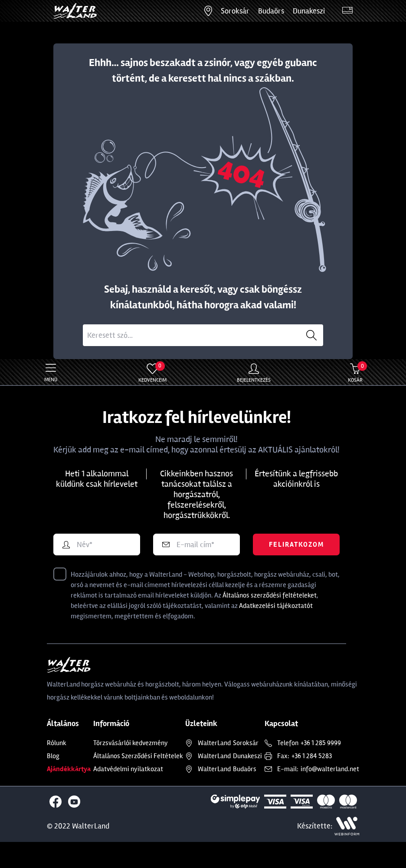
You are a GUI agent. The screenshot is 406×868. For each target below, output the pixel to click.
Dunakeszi (309, 11)
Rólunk (57, 743)
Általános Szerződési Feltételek (138, 756)
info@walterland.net (330, 769)
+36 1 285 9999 (321, 743)
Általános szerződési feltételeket (270, 595)
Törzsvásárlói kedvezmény (131, 743)
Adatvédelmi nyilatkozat (128, 769)
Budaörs (271, 11)
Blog (53, 756)
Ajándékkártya (69, 769)
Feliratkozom (296, 545)
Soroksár (235, 11)
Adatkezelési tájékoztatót (276, 606)
